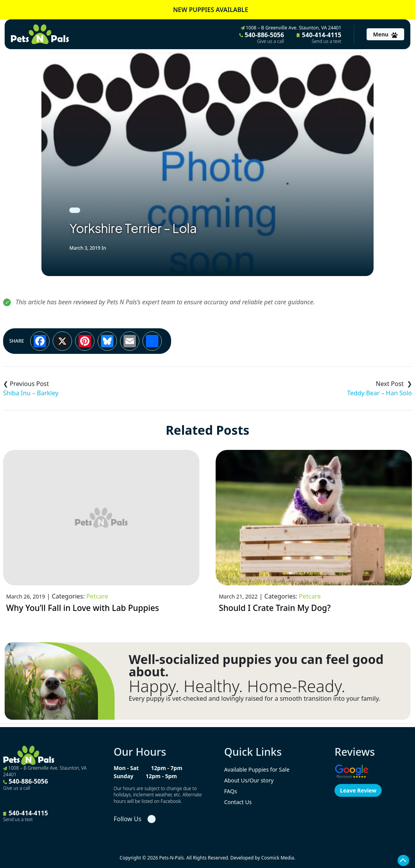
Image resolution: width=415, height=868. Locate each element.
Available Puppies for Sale (257, 769)
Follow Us (127, 819)
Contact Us (238, 802)
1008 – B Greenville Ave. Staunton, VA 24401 (291, 28)
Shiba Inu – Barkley (31, 393)
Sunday (123, 776)
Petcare (97, 596)
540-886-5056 (262, 38)
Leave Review (358, 790)
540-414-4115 (319, 38)
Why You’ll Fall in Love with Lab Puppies (83, 608)
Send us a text (327, 41)
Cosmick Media (278, 858)
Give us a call (271, 41)
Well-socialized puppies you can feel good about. (256, 666)
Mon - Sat (126, 768)
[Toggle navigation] (385, 34)
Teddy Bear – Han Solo (380, 393)
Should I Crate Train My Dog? (275, 608)
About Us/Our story (249, 780)
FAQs (231, 791)
